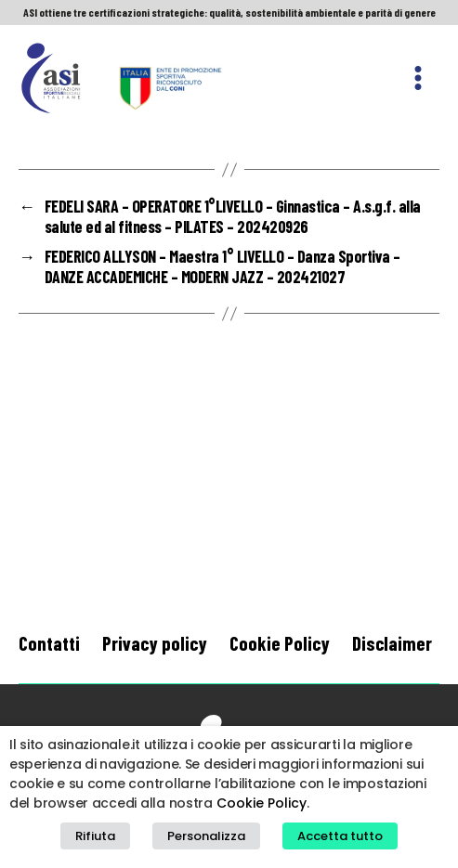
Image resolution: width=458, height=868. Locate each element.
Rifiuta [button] (95, 836)
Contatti (49, 643)
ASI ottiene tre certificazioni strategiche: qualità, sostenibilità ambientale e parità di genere (229, 12)
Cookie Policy (280, 643)
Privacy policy (155, 643)
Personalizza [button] (206, 836)
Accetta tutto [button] (340, 836)
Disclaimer (392, 643)
